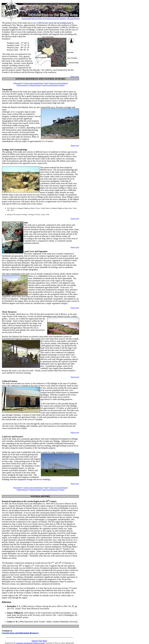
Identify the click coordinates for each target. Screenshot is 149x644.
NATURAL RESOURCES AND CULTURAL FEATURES (40, 79)
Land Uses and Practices (50, 85)
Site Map (43, 641)
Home (77, 19)
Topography (18, 83)
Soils (46, 83)
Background (26, 19)
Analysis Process (52, 19)
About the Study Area (38, 19)
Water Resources (23, 85)
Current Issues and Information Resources (20, 633)
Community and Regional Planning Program (30, 643)
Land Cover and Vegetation (58, 83)
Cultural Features (35, 85)
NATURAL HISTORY (40, 496)
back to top (75, 76)
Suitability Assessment (66, 19)
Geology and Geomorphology (33, 83)
